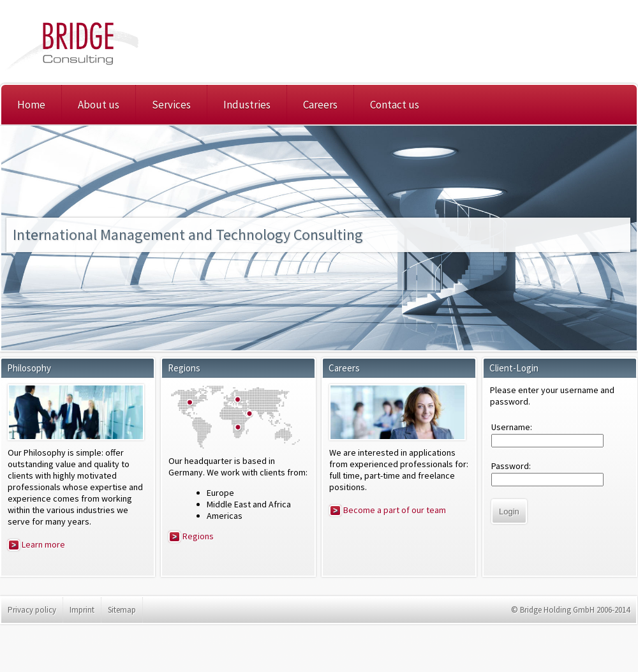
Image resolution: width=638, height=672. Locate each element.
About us (99, 105)
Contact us (395, 105)
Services (171, 105)
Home (31, 105)
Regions (191, 536)
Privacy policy (32, 610)
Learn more (36, 544)
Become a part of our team (388, 510)
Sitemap (122, 610)
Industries (247, 105)
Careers (320, 105)
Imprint (82, 610)
